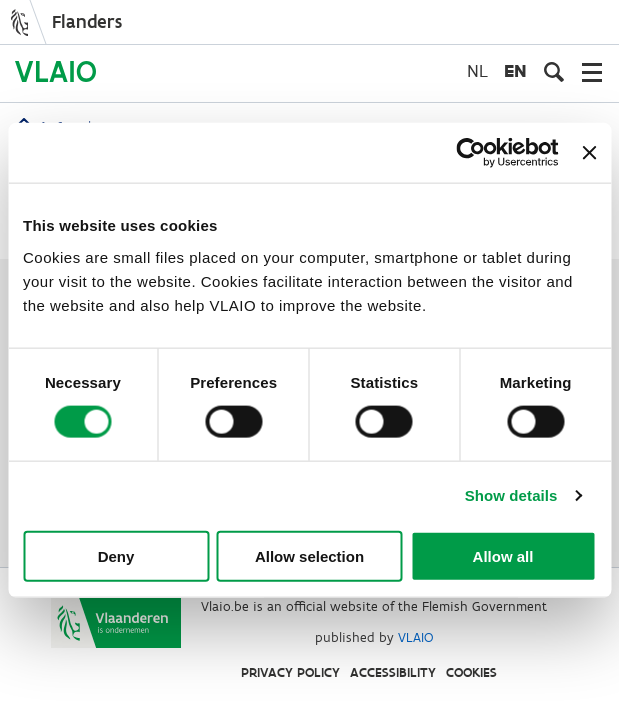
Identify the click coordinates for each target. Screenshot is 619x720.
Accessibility (393, 672)
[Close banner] (589, 153)
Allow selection (309, 555)
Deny (116, 555)
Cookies (471, 672)
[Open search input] (554, 72)
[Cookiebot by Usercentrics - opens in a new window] (471, 153)
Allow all (503, 555)
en (515, 70)
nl (477, 70)
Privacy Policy (290, 672)
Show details (511, 495)
